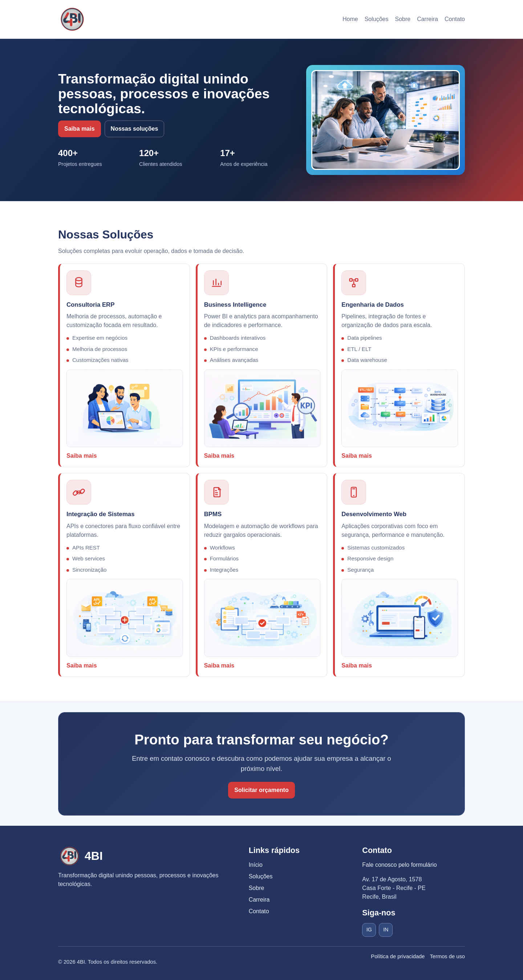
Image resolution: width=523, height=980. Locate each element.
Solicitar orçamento (261, 790)
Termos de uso (447, 956)
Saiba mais (80, 129)
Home (350, 19)
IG (369, 930)
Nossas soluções (135, 129)
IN (386, 930)
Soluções (377, 19)
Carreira (427, 19)
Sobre (403, 19)
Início (256, 865)
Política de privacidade (398, 956)
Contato (455, 19)
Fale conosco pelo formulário (399, 865)
